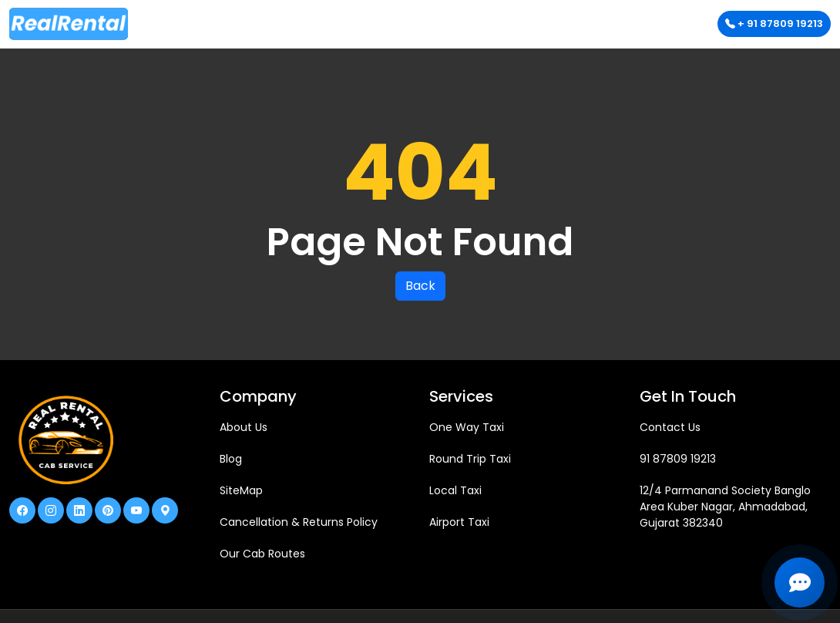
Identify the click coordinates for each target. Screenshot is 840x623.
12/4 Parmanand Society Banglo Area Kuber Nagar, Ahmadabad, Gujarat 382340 (725, 507)
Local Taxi (455, 490)
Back (420, 286)
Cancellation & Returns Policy (299, 522)
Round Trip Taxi (470, 459)
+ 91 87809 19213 (774, 24)
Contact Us (670, 427)
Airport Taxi (459, 522)
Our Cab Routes (262, 554)
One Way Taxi (467, 427)
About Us (244, 427)
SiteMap (241, 490)
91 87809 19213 (678, 459)
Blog (231, 459)
